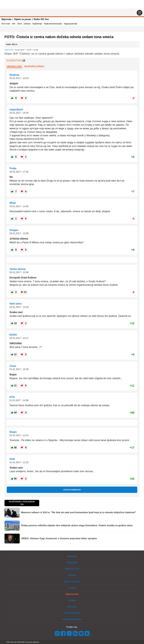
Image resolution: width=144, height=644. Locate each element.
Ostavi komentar (72, 490)
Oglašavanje (72, 594)
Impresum (72, 607)
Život (19, 24)
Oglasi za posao (23, 19)
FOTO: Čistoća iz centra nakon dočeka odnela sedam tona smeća (59, 37)
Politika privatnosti (72, 619)
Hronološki (14, 66)
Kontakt (72, 600)
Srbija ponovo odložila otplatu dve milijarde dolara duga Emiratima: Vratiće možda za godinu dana (77, 525)
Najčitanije (37, 24)
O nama (72, 588)
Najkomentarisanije (53, 24)
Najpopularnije (70, 24)
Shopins (72, 575)
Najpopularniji (34, 66)
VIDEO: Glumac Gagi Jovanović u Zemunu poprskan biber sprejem (59, 538)
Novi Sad (6, 24)
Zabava (27, 24)
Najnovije (6, 19)
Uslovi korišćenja (72, 613)
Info (14, 24)
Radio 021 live (41, 19)
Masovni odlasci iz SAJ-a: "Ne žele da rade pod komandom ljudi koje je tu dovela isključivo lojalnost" (79, 512)
